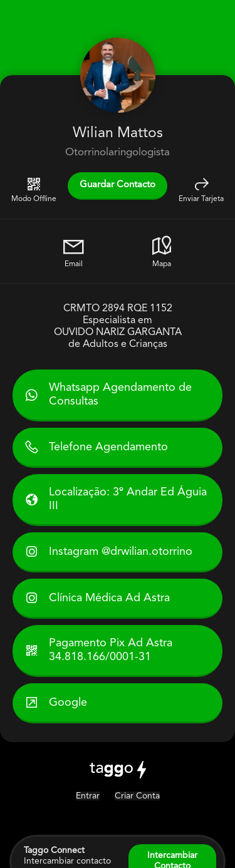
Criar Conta (137, 796)
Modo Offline (34, 189)
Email (73, 251)
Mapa (162, 251)
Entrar (88, 796)
